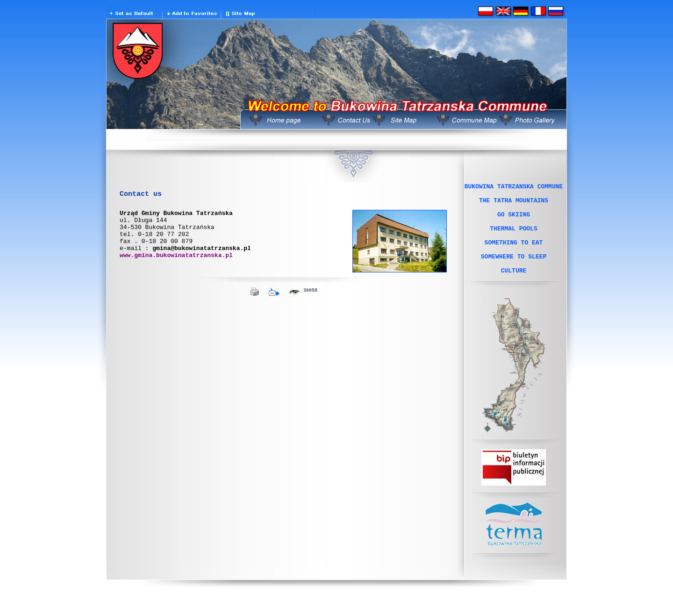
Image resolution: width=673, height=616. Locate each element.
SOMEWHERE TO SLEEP (514, 272)
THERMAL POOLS (513, 238)
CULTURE (514, 288)
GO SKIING (514, 221)
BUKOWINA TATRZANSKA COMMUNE (514, 187)
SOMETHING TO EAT (514, 255)
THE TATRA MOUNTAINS (514, 204)
